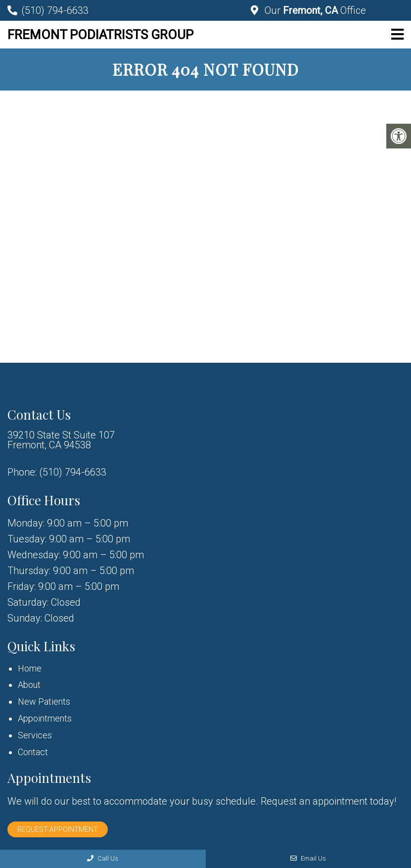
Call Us (103, 858)
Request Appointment (58, 829)
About (29, 685)
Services (35, 735)
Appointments (45, 718)
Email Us (308, 858)
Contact (33, 752)
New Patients (44, 701)
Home (30, 668)
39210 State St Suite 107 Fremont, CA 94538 (61, 440)
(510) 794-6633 (55, 10)
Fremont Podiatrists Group (100, 35)
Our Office (314, 10)
